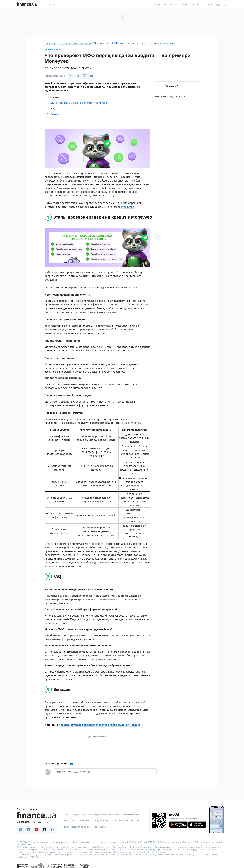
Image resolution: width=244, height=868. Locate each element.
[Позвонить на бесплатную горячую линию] (37, 822)
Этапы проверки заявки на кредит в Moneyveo (79, 103)
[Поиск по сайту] (224, 4)
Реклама (84, 821)
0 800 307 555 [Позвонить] (48, 4)
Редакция (80, 815)
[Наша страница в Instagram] (85, 76)
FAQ (53, 109)
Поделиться (100, 737)
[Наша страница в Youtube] (92, 76)
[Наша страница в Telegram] (78, 76)
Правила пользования (127, 821)
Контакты (100, 827)
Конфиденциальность (77, 827)
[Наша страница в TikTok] (45, 830)
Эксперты (69, 821)
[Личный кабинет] (218, 4)
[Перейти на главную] (27, 4)
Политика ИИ (131, 815)
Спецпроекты (101, 821)
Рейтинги (198, 4)
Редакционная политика (104, 815)
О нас (67, 815)
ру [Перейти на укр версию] (211, 4)
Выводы (55, 114)
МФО (165, 4)
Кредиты (155, 4)
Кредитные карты (180, 4)
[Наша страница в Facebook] (71, 76)
